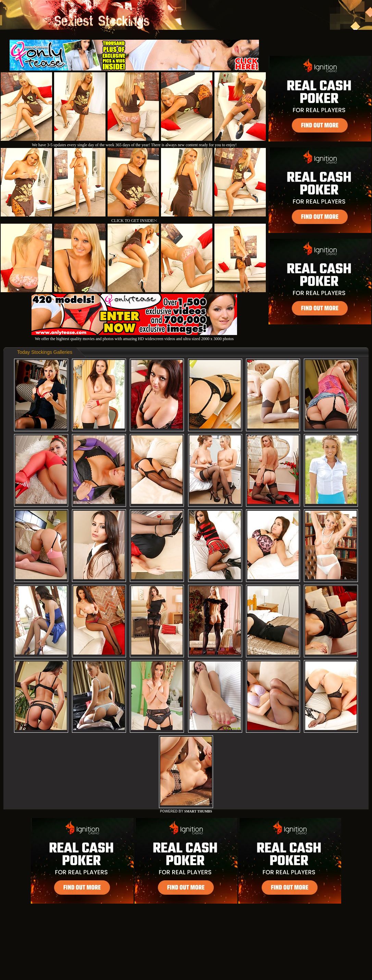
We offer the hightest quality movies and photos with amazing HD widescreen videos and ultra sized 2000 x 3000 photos (134, 336)
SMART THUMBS (198, 811)
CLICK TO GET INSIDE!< (134, 221)
